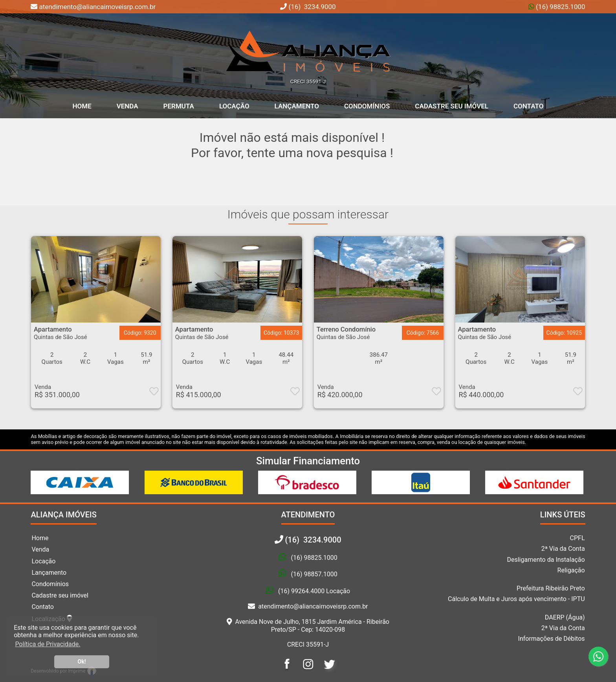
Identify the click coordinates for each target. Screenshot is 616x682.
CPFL (577, 538)
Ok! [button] (82, 662)
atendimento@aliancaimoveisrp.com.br (308, 606)
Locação (234, 106)
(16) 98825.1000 (560, 7)
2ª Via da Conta (563, 549)
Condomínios (367, 106)
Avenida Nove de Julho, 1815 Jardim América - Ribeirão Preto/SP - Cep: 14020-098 (308, 625)
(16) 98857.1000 (314, 575)
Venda (127, 106)
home (82, 106)
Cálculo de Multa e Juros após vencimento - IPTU (516, 599)
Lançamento (297, 106)
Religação (571, 570)
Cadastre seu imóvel (60, 595)
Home (40, 538)
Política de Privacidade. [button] (48, 644)
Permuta (179, 106)
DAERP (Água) (565, 617)
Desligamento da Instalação (546, 560)
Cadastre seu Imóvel (452, 106)
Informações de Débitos (552, 639)
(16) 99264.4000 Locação (314, 591)
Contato (529, 106)
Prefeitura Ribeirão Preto (551, 588)
